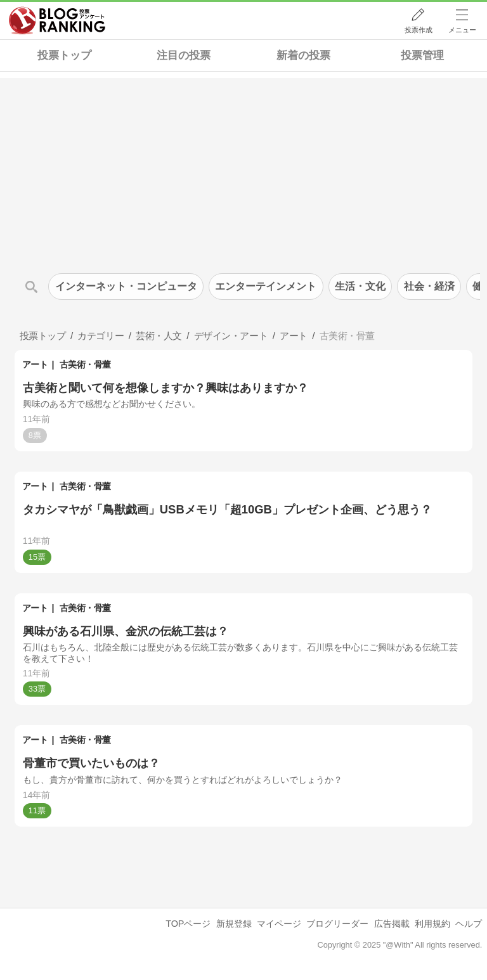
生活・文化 (360, 286)
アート (35, 364)
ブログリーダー (337, 924)
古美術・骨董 (85, 364)
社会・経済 (429, 286)
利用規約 (432, 924)
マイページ (279, 924)
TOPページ (188, 924)
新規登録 (234, 924)
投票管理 (422, 55)
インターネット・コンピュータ (126, 286)
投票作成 (419, 30)
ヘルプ (469, 924)
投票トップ (64, 55)
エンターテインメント (266, 286)
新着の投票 (303, 55)
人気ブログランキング (57, 21)
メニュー (462, 30)
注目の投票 (184, 55)
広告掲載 (392, 924)
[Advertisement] (243, 167)
